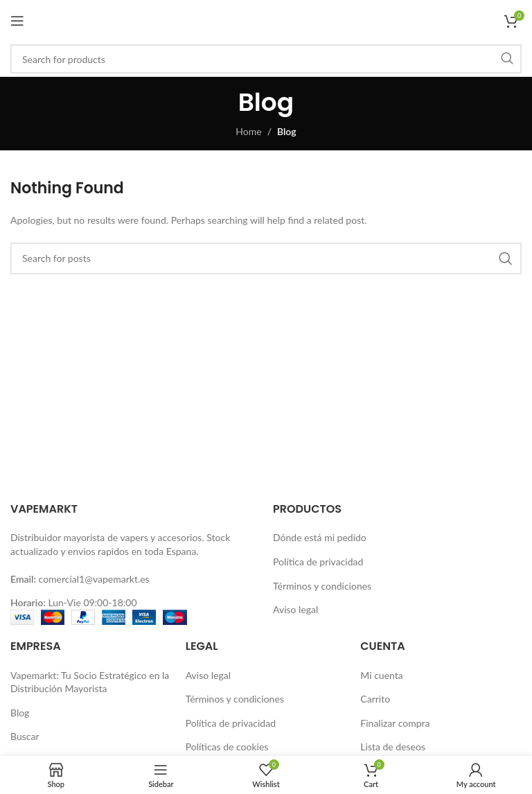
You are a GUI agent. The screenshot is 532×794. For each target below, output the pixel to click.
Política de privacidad (318, 562)
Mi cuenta (381, 675)
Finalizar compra (395, 723)
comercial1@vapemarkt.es (94, 579)
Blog (20, 713)
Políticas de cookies (227, 747)
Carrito (375, 699)
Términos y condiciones (322, 586)
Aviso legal (295, 609)
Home (248, 131)
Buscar (25, 736)
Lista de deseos (393, 747)
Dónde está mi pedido (320, 537)
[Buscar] (266, 59)
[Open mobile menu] (17, 21)
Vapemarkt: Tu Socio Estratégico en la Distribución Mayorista (90, 682)
